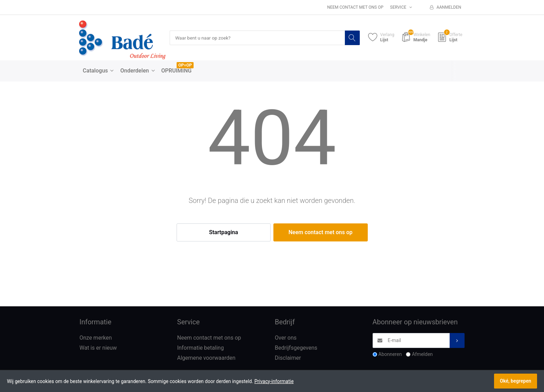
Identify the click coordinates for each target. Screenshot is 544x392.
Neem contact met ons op (355, 7)
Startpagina (223, 233)
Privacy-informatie (274, 381)
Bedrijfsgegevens (296, 348)
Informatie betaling (201, 348)
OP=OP (185, 66)
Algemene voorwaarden (206, 358)
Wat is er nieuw (98, 348)
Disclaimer (288, 358)
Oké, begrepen (516, 381)
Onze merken (96, 338)
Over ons (286, 338)
